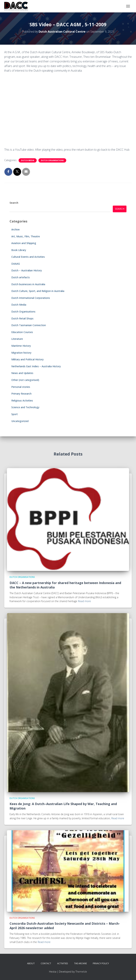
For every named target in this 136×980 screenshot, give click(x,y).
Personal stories (21, 387)
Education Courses (22, 332)
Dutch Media (28, 160)
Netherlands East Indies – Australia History (36, 366)
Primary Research (21, 394)
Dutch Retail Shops (22, 318)
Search (14, 203)
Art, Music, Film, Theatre (26, 236)
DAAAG (16, 264)
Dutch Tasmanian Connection (29, 325)
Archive (15, 229)
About (31, 963)
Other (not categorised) (25, 380)
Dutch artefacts (21, 277)
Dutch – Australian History (27, 270)
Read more (84, 601)
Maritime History (21, 346)
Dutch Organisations (52, 160)
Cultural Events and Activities (28, 257)
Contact (46, 963)
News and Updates (22, 373)
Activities (63, 963)
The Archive (80, 963)
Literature (17, 339)
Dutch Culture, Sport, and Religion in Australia (38, 291)
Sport (15, 414)
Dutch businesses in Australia (28, 284)
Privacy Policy (101, 963)
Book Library (19, 250)
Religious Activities (22, 400)
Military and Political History (27, 359)
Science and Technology (25, 407)
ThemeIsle (81, 972)
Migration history (21, 353)
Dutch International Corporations (31, 298)
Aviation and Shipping (24, 243)
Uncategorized (20, 421)
